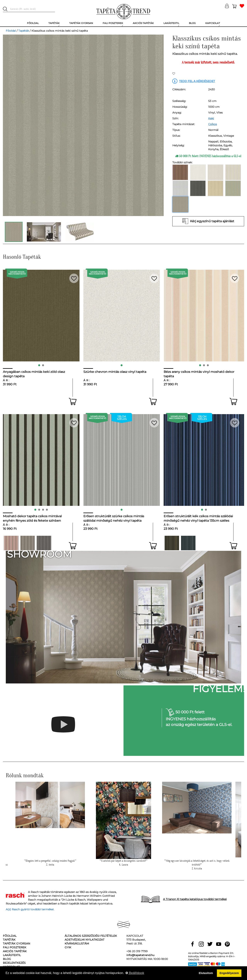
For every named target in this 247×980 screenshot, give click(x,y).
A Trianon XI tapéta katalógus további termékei (195, 899)
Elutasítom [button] (206, 973)
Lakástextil (12, 955)
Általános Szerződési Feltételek (91, 936)
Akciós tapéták (15, 951)
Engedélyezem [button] (229, 973)
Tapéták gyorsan (16, 944)
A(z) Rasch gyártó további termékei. (30, 909)
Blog (7, 959)
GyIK (68, 947)
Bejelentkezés (14, 963)
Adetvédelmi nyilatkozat (85, 940)
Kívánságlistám (77, 944)
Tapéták (24, 31)
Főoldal (11, 31)
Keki (211, 118)
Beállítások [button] (135, 973)
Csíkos (213, 124)
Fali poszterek (15, 947)
